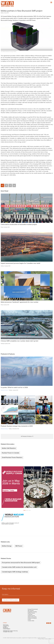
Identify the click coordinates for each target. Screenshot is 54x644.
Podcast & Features (32, 618)
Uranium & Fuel (31, 616)
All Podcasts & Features (26, 436)
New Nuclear (31, 611)
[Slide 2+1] (30, 510)
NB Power (19, 546)
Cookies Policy (48, 639)
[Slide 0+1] (24, 510)
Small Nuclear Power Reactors (12, 458)
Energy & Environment (33, 609)
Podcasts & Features (4, 390)
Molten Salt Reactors (9, 448)
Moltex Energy (7, 546)
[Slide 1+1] (27, 510)
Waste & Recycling (32, 617)
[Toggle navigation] (51, 2)
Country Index (31, 621)
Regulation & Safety (32, 612)
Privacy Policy (41, 639)
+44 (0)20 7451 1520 (8, 632)
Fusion (29, 620)
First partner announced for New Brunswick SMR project (21, 563)
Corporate (30, 614)
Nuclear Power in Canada (10, 453)
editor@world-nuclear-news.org (10, 631)
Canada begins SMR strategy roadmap (15, 572)
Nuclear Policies (31, 613)
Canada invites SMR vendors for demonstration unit (19, 567)
